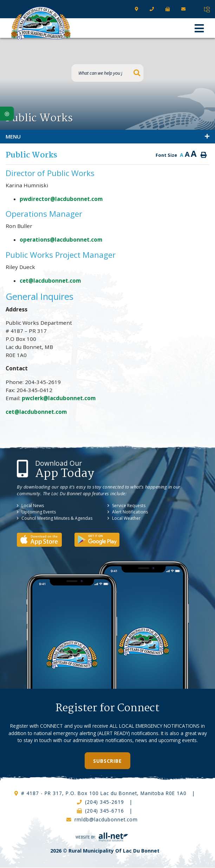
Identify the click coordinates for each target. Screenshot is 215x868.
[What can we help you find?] (107, 73)
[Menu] (199, 28)
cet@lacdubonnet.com (50, 281)
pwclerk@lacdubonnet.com (59, 398)
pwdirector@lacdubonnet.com (61, 199)
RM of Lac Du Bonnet (41, 23)
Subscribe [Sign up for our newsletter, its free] (108, 761)
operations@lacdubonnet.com (61, 240)
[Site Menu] (107, 137)
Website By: (102, 837)
